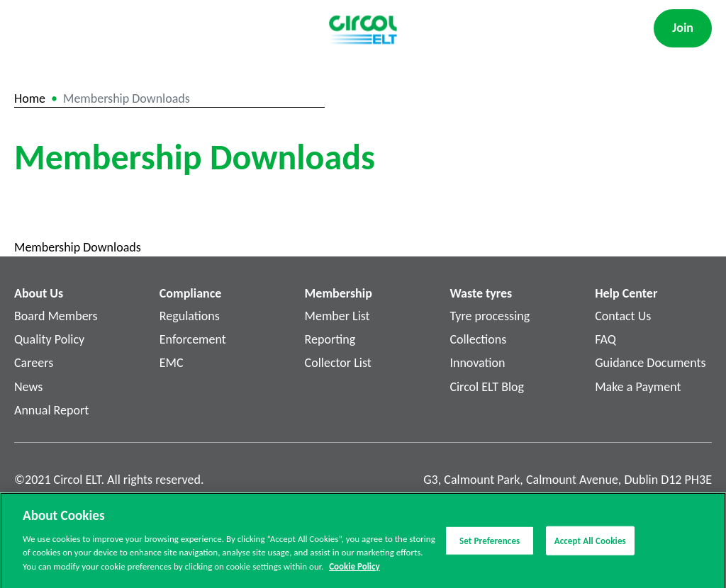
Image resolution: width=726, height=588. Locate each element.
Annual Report (51, 410)
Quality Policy (49, 339)
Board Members (56, 316)
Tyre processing (490, 316)
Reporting (330, 339)
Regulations (190, 316)
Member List (337, 316)
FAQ (605, 339)
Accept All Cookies (590, 544)
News (28, 387)
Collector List (338, 363)
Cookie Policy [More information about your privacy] (354, 570)
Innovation (477, 363)
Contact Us (623, 316)
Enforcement (193, 339)
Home (30, 98)
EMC (172, 363)
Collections (478, 339)
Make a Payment (638, 387)
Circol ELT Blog (487, 387)
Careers (34, 363)
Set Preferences (490, 544)
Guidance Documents (650, 363)
